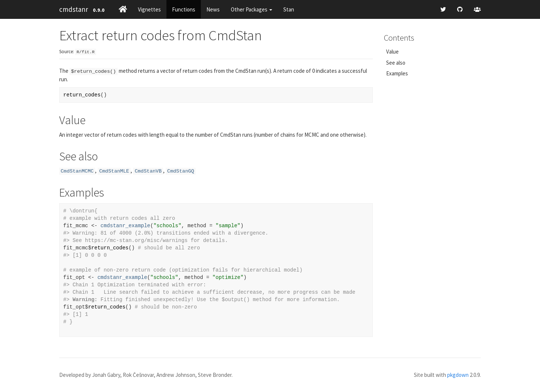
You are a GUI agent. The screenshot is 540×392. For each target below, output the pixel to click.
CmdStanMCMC (77, 171)
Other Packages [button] (252, 9)
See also (396, 63)
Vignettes (149, 9)
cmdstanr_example (125, 226)
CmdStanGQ (181, 171)
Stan (289, 9)
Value (392, 52)
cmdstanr (74, 9)
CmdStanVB (148, 171)
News (213, 9)
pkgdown (458, 375)
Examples (397, 73)
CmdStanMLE (114, 171)
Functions (184, 9)
